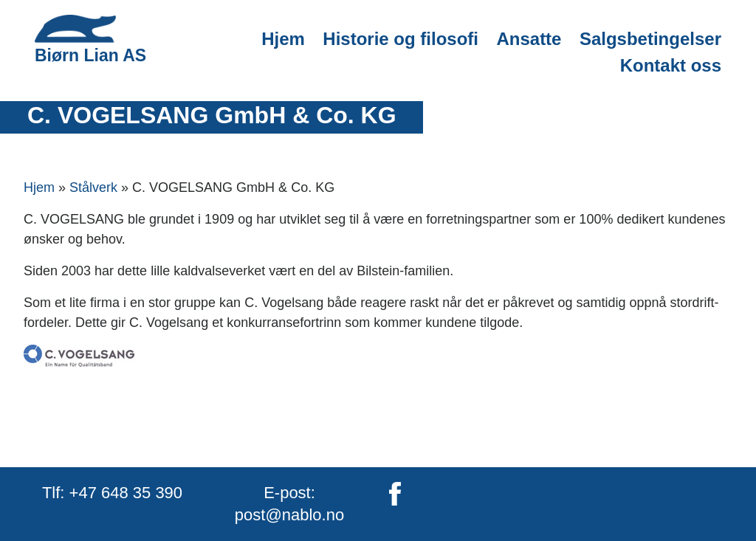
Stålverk (93, 187)
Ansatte (529, 39)
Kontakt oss (671, 65)
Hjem (283, 39)
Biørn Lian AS (90, 39)
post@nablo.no (289, 515)
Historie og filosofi (401, 39)
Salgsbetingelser (650, 39)
